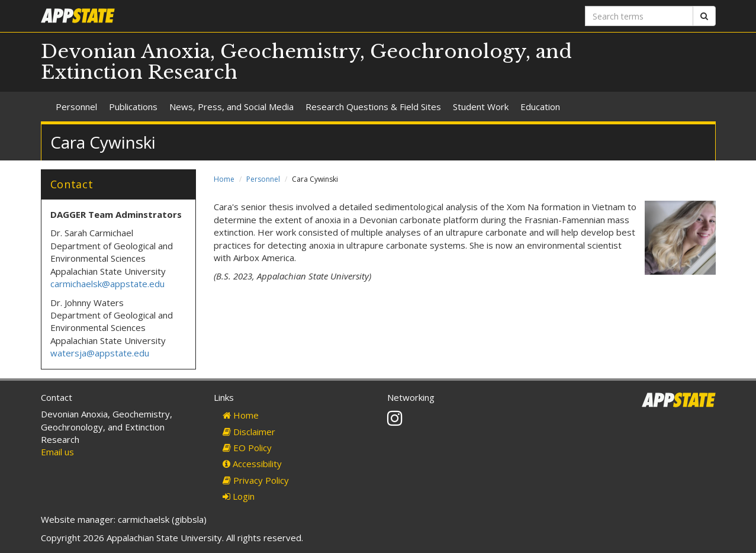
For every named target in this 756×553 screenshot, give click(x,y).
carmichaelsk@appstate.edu (107, 284)
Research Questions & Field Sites (373, 107)
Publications (133, 107)
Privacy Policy (256, 480)
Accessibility (252, 464)
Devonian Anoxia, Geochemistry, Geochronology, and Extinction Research (306, 62)
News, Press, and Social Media (231, 107)
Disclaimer (249, 432)
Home (224, 179)
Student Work (481, 107)
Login (239, 496)
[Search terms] (639, 16)
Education (540, 107)
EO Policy (247, 448)
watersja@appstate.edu (100, 353)
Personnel (76, 107)
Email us (57, 452)
